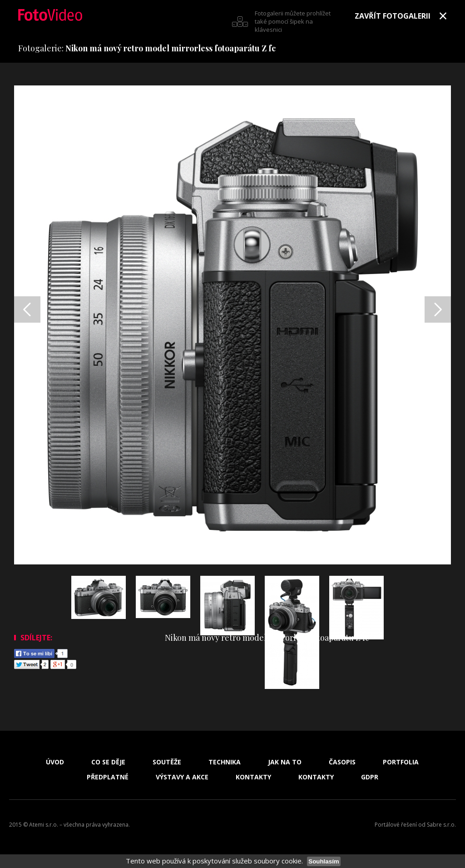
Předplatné (108, 777)
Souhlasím (324, 861)
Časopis (342, 762)
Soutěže (167, 762)
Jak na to (285, 762)
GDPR (370, 777)
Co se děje (108, 762)
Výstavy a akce (182, 777)
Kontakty (253, 777)
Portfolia (401, 762)
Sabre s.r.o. (441, 825)
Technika (225, 762)
